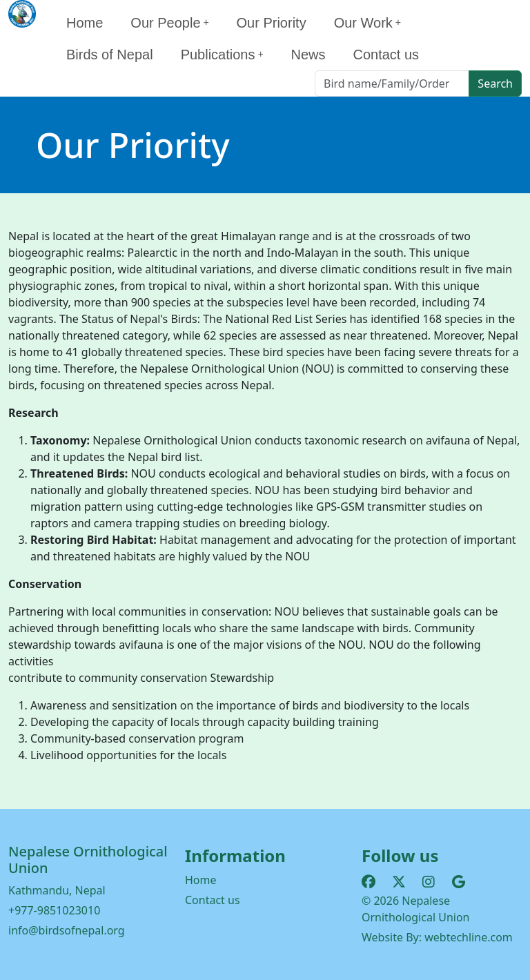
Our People (169, 23)
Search (495, 84)
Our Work (367, 23)
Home (85, 23)
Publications (222, 55)
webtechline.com (469, 937)
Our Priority (272, 23)
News (308, 55)
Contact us (386, 55)
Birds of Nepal (110, 55)
